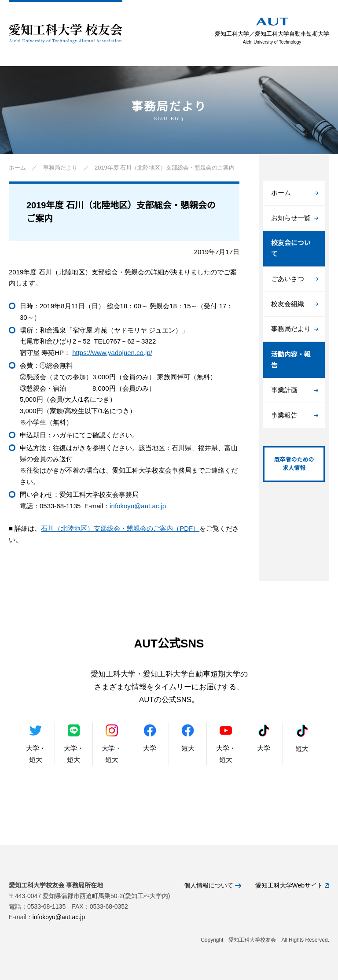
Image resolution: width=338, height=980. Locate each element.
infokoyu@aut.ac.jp (138, 506)
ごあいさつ (295, 279)
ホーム (295, 193)
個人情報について (213, 885)
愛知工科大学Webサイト (292, 885)
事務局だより (295, 329)
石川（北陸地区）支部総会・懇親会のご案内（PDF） (120, 528)
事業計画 (295, 390)
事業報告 (295, 415)
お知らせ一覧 (295, 218)
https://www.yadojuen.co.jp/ (112, 353)
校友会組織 (295, 304)
